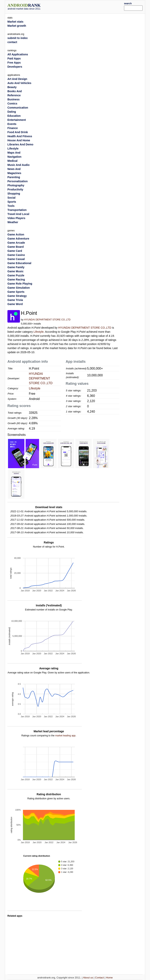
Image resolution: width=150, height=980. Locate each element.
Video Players (16, 218)
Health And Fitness (20, 136)
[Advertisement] (88, 6)
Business (13, 99)
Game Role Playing (20, 284)
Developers (15, 67)
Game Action (16, 234)
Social (11, 198)
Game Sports (16, 292)
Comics (12, 103)
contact (12, 42)
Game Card (15, 251)
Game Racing (16, 279)
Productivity (15, 189)
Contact (100, 978)
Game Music (15, 271)
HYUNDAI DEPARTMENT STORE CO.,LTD (47, 320)
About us (88, 978)
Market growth (17, 26)
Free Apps (14, 63)
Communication (18, 108)
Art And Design (17, 79)
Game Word (15, 304)
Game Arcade (16, 243)
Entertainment (17, 120)
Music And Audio (18, 165)
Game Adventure (18, 239)
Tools (11, 206)
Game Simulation (19, 288)
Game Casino (16, 255)
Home (109, 978)
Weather (13, 222)
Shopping (14, 194)
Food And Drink (18, 132)
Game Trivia (15, 300)
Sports (12, 202)
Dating (12, 112)
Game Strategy (17, 296)
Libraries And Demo (20, 144)
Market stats (15, 22)
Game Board (16, 247)
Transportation (17, 210)
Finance (13, 128)
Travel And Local (18, 214)
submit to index (17, 38)
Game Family (16, 267)
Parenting (14, 177)
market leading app (65, 736)
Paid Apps (14, 58)
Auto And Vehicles (19, 83)
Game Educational (19, 263)
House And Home (19, 140)
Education (14, 116)
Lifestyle (39, 332)
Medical (12, 161)
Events (12, 124)
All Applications (18, 54)
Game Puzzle (16, 275)
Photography (16, 185)
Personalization (17, 181)
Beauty (12, 87)
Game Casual (16, 259)
